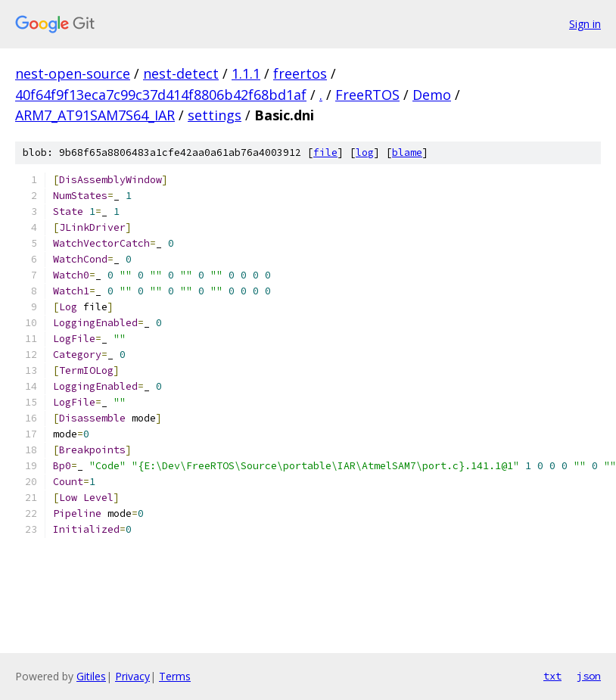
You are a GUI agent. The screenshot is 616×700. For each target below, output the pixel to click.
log (365, 152)
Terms (175, 676)
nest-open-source (73, 73)
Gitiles (91, 676)
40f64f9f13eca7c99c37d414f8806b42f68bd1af (161, 95)
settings (215, 115)
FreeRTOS (367, 95)
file (325, 152)
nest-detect (181, 73)
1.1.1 (246, 73)
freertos (300, 73)
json (589, 676)
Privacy (132, 676)
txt (552, 676)
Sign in (585, 24)
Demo (432, 95)
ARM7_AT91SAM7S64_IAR (95, 115)
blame (407, 152)
